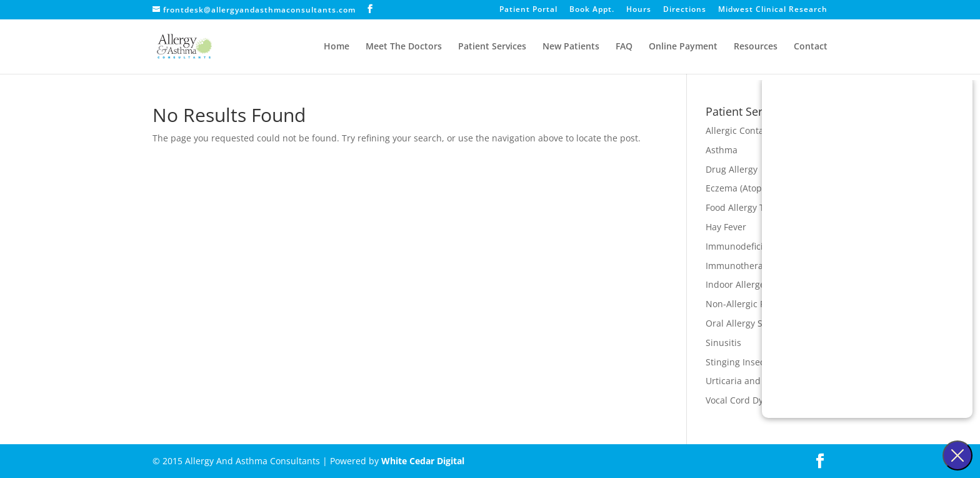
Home (337, 47)
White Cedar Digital (423, 461)
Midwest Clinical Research (773, 10)
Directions (685, 10)
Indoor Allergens (740, 284)
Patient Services (492, 47)
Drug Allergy (732, 169)
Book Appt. (592, 10)
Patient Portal (528, 10)
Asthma (722, 150)
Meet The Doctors (404, 47)
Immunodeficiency (744, 246)
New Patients (571, 47)
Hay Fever (726, 227)
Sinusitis (723, 343)
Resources (756, 47)
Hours (639, 10)
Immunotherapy (739, 266)
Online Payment (683, 47)
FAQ (624, 47)
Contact (811, 47)
